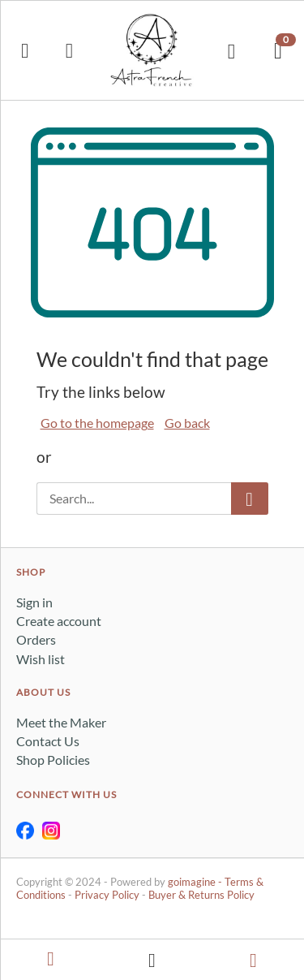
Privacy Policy (107, 895)
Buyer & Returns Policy (201, 895)
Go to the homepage (97, 423)
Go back (187, 423)
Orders (36, 639)
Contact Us (48, 741)
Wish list (41, 659)
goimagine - (196, 882)
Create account (59, 621)
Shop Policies (53, 760)
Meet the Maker (61, 722)
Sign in (34, 602)
